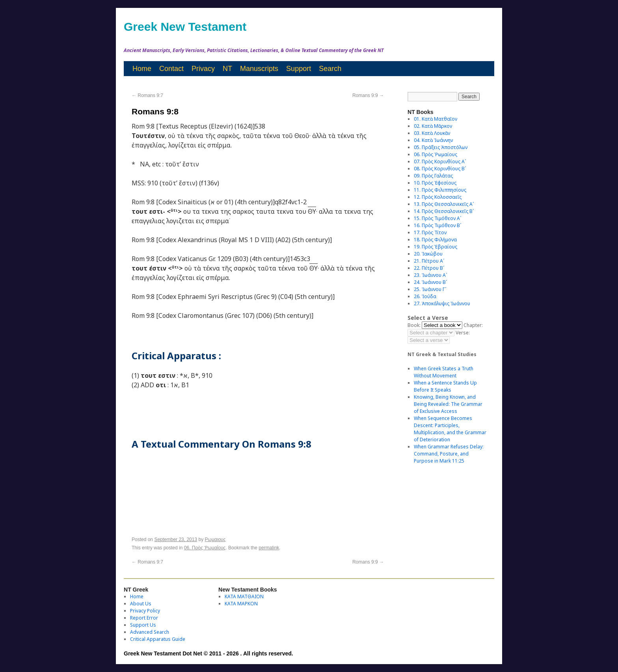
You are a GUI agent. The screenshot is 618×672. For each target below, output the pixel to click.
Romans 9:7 (147, 95)
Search (330, 69)
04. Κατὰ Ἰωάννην (433, 140)
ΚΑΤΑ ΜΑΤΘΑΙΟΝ (244, 596)
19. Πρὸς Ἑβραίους (436, 247)
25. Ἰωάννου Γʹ (430, 289)
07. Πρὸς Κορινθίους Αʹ (440, 161)
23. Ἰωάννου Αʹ (430, 275)
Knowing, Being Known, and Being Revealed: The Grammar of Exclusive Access (448, 404)
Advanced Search (150, 632)
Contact (171, 69)
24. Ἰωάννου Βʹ (430, 282)
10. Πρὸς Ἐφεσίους (435, 183)
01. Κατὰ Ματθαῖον (436, 119)
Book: (414, 325)
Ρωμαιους (215, 539)
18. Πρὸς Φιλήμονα (435, 240)
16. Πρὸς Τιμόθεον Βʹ (437, 225)
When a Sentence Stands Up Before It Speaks (445, 386)
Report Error (144, 618)
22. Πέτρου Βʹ (429, 268)
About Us (141, 604)
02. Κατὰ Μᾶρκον (433, 126)
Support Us (143, 625)
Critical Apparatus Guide (158, 639)
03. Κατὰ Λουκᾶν (432, 133)
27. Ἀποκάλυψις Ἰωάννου (442, 303)
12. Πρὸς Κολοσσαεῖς (438, 197)
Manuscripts (259, 69)
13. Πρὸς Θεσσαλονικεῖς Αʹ (444, 204)
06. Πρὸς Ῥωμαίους (205, 548)
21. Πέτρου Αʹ (429, 261)
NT (227, 69)
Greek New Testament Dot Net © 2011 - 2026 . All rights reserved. (208, 653)
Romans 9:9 (368, 95)
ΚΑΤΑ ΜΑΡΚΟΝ (241, 604)
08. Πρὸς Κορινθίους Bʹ (440, 169)
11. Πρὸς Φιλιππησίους (440, 190)
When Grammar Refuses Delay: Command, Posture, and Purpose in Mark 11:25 (449, 454)
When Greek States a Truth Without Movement (444, 372)
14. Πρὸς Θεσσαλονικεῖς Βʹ (444, 211)
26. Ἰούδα (425, 296)
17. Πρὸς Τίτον (430, 232)
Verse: (463, 333)
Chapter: (473, 325)
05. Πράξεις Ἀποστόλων (441, 147)
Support (299, 69)
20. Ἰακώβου (428, 254)
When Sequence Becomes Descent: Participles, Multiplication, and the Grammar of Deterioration (450, 429)
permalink (269, 548)
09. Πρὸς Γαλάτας (433, 176)
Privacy (203, 69)
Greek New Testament (185, 27)
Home (142, 69)
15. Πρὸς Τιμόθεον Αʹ (437, 218)
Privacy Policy (145, 611)
